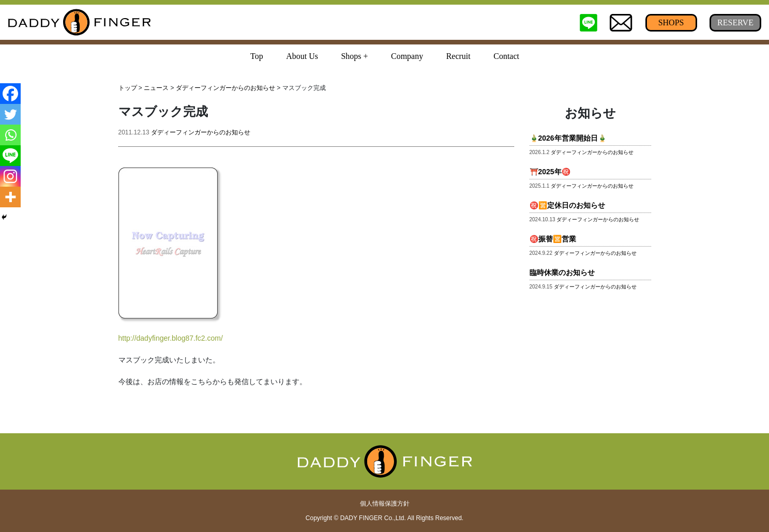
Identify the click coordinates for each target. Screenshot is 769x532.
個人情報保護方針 (385, 504)
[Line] (10, 156)
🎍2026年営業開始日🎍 (568, 138)
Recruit (458, 56)
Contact (506, 56)
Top (257, 56)
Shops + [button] (354, 56)
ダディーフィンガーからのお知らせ (225, 88)
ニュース (156, 88)
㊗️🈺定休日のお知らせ (567, 205)
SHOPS (671, 22)
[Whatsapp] (10, 135)
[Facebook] (10, 94)
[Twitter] (10, 114)
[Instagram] (10, 176)
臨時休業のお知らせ (562, 272)
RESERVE (735, 22)
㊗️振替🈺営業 (553, 239)
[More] (10, 197)
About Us (302, 56)
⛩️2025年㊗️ (550, 172)
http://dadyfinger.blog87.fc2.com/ (171, 338)
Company (407, 56)
